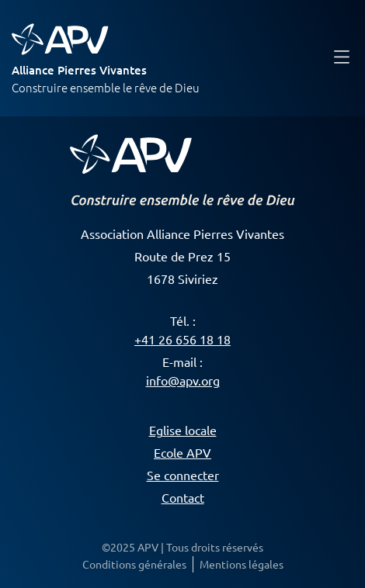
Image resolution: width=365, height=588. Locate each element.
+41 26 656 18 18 (182, 339)
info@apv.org (183, 380)
